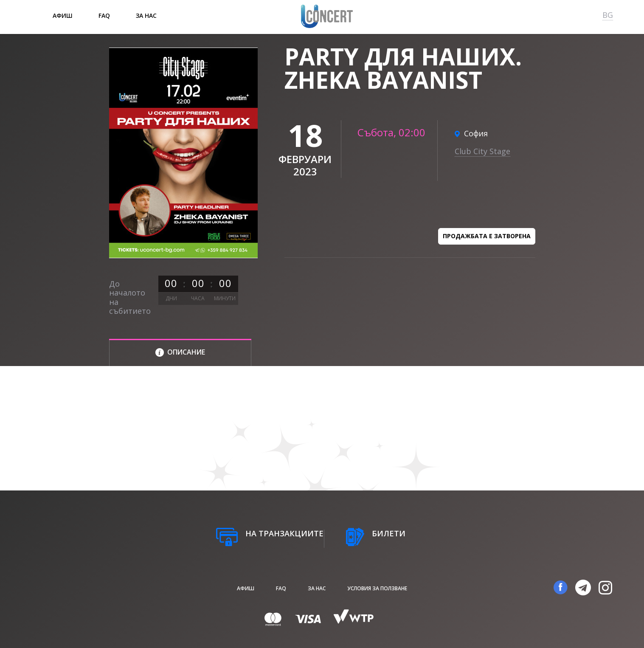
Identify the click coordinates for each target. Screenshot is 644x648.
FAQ (104, 15)
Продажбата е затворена (487, 236)
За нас (146, 15)
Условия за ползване (377, 588)
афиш (63, 15)
